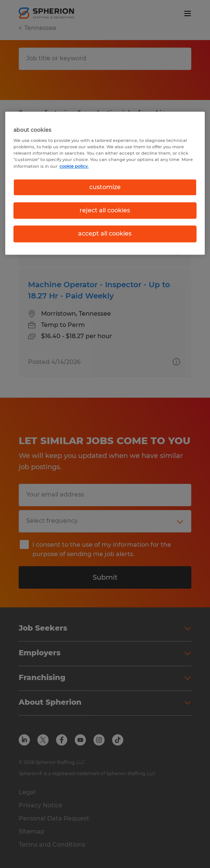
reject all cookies (105, 210)
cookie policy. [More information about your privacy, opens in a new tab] (74, 166)
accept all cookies (105, 234)
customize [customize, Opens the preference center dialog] (105, 187)
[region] (105, 183)
